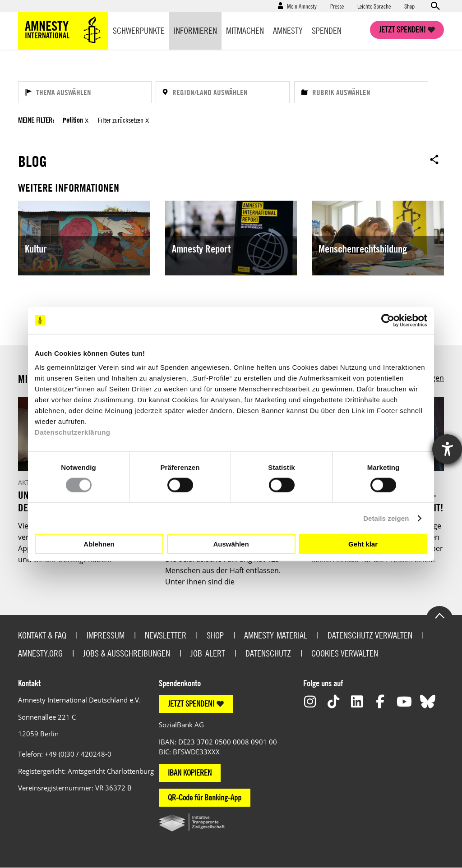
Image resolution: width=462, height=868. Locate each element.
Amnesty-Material (276, 635)
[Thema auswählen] (85, 92)
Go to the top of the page (439, 615)
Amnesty (288, 30)
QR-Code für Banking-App (205, 797)
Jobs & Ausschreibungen (127, 653)
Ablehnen (99, 544)
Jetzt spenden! (402, 30)
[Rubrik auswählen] (361, 92)
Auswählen (231, 544)
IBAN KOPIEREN (190, 772)
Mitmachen (245, 30)
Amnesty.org (40, 653)
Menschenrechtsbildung (363, 249)
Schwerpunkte (139, 30)
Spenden (327, 30)
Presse (337, 6)
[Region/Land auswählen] (222, 92)
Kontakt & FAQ (42, 635)
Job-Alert (208, 653)
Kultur (36, 249)
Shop (409, 6)
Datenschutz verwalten (370, 635)
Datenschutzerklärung (73, 432)
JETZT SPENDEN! (191, 704)
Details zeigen (386, 518)
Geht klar (363, 544)
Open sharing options (434, 159)
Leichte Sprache (374, 6)
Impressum (106, 635)
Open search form (435, 6)
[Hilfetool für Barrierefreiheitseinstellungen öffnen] (447, 449)
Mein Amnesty (302, 6)
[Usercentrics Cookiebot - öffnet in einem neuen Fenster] (388, 320)
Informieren (195, 30)
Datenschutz (268, 653)
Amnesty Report (201, 249)
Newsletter (166, 635)
